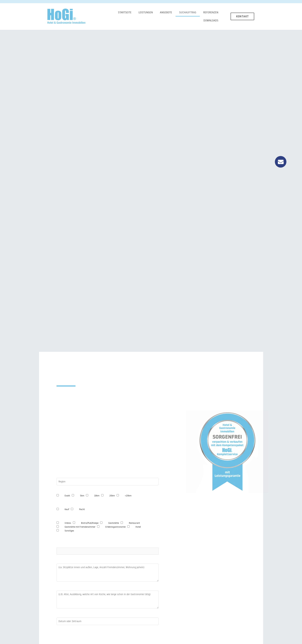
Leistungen (146, 12)
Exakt (67, 496)
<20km (128, 496)
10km (97, 496)
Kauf (67, 509)
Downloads (211, 20)
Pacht (82, 509)
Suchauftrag (188, 12)
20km (112, 496)
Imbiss (68, 523)
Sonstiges (69, 531)
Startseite (125, 12)
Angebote (166, 12)
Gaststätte (114, 523)
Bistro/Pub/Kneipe (90, 523)
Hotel (138, 527)
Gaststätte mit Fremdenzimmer (80, 527)
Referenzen (211, 12)
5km (82, 496)
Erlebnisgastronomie (115, 527)
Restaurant (134, 523)
